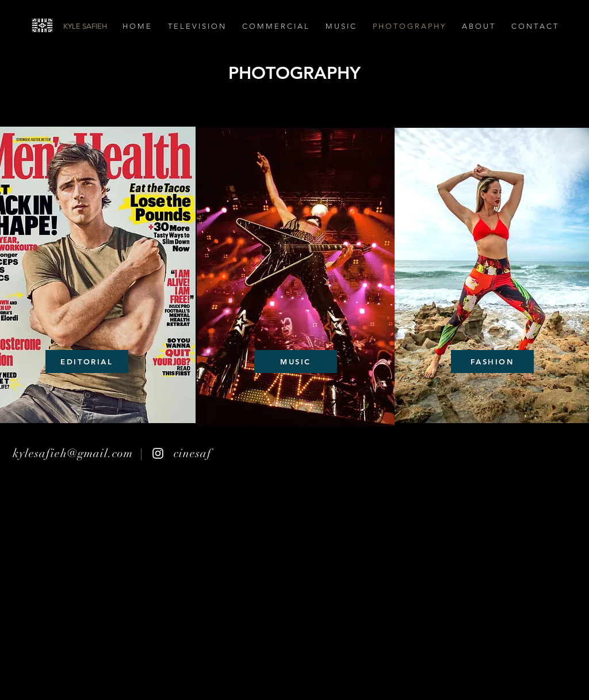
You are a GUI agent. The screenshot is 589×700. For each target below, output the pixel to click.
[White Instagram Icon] (158, 453)
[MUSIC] (296, 362)
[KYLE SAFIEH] (128, 26)
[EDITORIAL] (87, 362)
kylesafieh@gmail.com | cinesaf (112, 453)
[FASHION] (492, 362)
